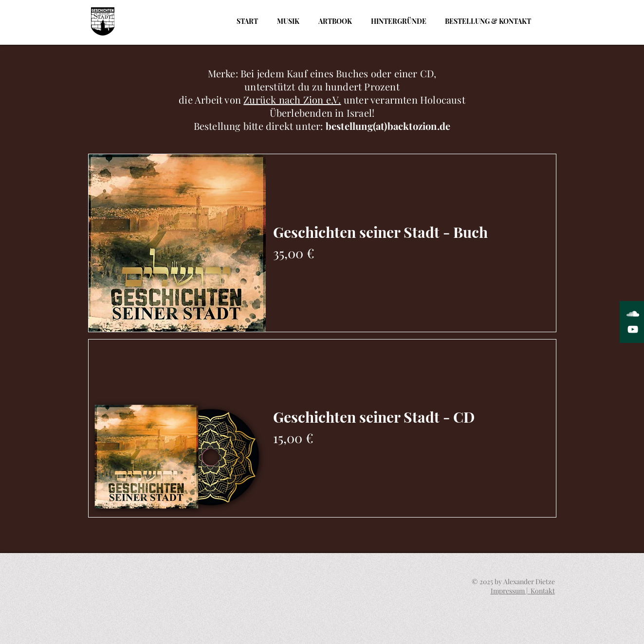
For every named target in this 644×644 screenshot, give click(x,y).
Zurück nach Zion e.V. (292, 99)
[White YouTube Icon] (633, 329)
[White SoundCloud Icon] (633, 314)
